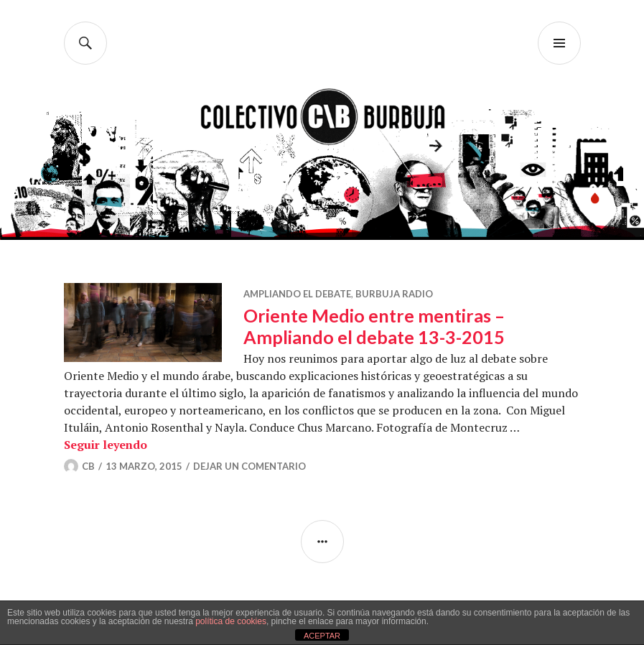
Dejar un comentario (249, 466)
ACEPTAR (322, 636)
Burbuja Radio (394, 294)
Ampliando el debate (297, 294)
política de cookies (231, 621)
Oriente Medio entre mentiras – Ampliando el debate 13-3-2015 (374, 326)
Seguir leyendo (106, 445)
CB (88, 466)
